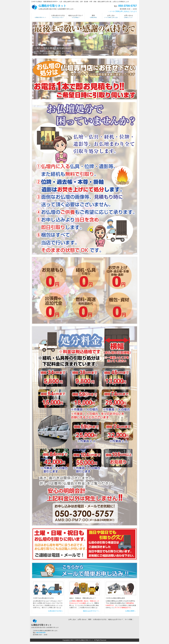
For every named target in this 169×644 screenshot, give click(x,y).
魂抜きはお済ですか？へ (91, 611)
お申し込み (72, 619)
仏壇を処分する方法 (100, 619)
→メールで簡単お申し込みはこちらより (122, 11)
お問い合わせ (82, 619)
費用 (90, 619)
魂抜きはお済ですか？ (116, 619)
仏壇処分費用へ (130, 611)
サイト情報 (128, 619)
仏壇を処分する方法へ (55, 611)
